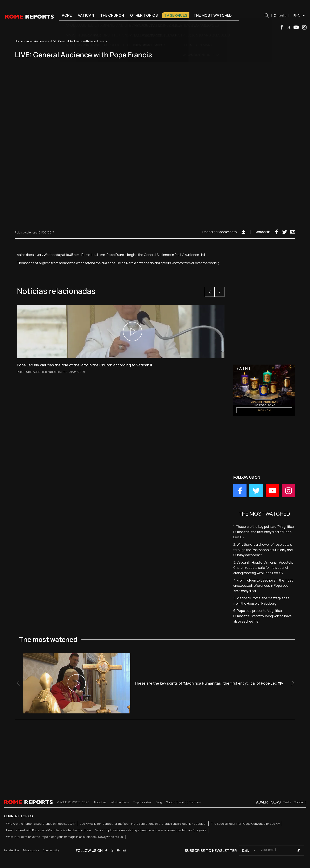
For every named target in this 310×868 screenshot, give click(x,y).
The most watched (213, 15)
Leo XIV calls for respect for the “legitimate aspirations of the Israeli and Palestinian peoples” (143, 824)
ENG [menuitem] (297, 16)
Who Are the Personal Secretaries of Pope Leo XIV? (41, 824)
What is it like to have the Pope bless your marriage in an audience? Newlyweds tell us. (65, 837)
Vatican (86, 15)
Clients (280, 15)
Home (19, 41)
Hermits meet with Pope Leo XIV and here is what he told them (49, 830)
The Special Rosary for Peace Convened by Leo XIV (245, 824)
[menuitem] (298, 15)
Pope (67, 15)
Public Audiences (37, 41)
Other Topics (144, 15)
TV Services (176, 15)
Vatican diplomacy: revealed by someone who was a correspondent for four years (151, 830)
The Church (112, 15)
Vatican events (58, 372)
